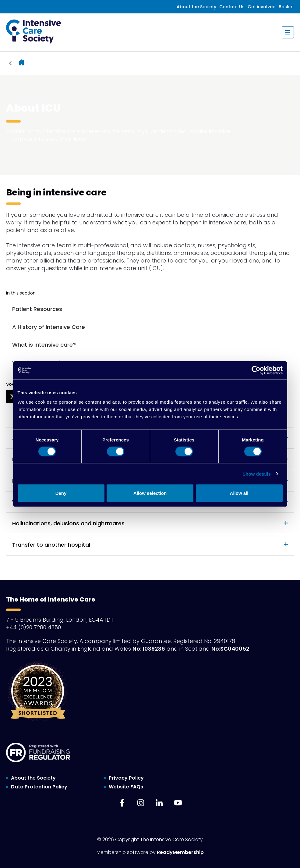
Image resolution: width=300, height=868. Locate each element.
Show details (257, 474)
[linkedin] (159, 803)
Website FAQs (126, 787)
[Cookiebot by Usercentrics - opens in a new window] (256, 370)
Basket (286, 7)
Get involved (262, 7)
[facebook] (122, 803)
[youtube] (178, 803)
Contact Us (232, 7)
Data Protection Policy (39, 787)
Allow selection (150, 493)
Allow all (239, 493)
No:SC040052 (230, 649)
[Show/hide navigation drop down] (288, 32)
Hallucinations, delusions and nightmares (68, 523)
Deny (61, 493)
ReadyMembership (180, 852)
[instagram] (141, 803)
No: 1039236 (149, 649)
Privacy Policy (126, 778)
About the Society (196, 7)
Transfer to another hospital (51, 545)
